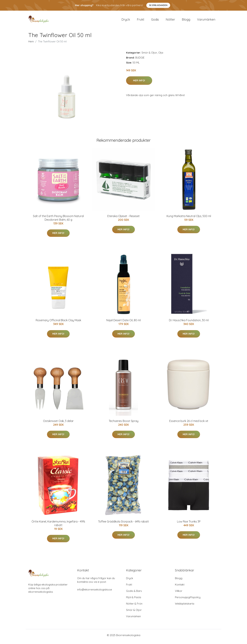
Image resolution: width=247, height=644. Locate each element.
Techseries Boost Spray (124, 424)
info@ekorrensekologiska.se (95, 592)
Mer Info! (139, 83)
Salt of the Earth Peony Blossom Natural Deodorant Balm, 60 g (58, 221)
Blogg (186, 21)
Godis (155, 21)
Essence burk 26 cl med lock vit (189, 424)
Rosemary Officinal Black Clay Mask (58, 323)
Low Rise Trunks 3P (189, 524)
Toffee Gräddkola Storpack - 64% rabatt (123, 524)
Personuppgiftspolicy (188, 600)
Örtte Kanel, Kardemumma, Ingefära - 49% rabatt (58, 526)
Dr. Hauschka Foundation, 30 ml (189, 323)
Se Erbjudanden (158, 5)
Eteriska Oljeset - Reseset (123, 219)
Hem (31, 44)
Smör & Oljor (149, 56)
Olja (161, 56)
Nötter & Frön (134, 607)
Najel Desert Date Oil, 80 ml (123, 323)
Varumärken (206, 21)
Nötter (170, 21)
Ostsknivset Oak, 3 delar (58, 424)
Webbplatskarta (185, 607)
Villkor (179, 594)
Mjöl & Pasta (134, 600)
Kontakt (180, 587)
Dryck (126, 21)
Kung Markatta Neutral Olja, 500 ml (189, 219)
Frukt (141, 21)
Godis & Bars (134, 594)
